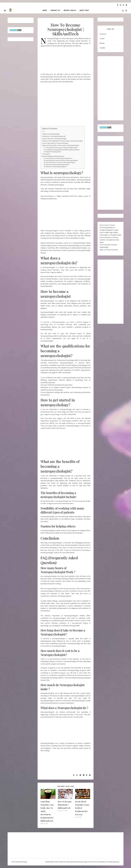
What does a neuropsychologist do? (54, 136)
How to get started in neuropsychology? (56, 143)
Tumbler (102, 48)
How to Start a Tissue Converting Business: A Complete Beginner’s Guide (109, 227)
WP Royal (24, 862)
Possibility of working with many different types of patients (63, 150)
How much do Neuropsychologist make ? (58, 165)
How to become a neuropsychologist (55, 139)
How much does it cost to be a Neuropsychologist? (61, 162)
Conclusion (46, 154)
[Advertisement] (66, 61)
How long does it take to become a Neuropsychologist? (62, 160)
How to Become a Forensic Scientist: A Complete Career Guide (109, 240)
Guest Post (84, 11)
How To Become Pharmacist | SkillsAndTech (65, 805)
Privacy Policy (70, 11)
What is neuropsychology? (51, 134)
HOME (45, 11)
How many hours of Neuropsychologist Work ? (59, 158)
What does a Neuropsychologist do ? (57, 167)
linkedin (102, 43)
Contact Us (55, 11)
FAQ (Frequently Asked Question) (53, 156)
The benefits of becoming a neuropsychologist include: (62, 148)
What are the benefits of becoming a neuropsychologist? (61, 145)
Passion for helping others (54, 152)
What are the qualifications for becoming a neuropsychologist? (63, 141)
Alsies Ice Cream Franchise (109, 250)
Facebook (103, 34)
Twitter (102, 39)
